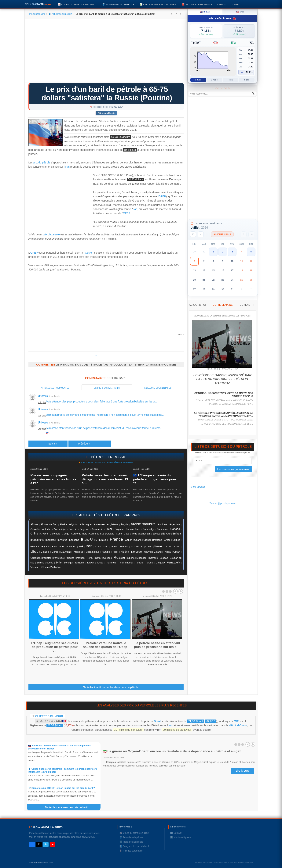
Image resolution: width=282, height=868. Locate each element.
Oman (177, 552)
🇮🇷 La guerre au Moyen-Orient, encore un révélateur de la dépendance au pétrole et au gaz (172, 751)
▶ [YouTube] (53, 844)
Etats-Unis (89, 539)
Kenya (149, 547)
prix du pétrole (42, 163)
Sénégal (68, 563)
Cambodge (149, 529)
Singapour (142, 558)
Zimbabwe (56, 567)
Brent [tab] (205, 12)
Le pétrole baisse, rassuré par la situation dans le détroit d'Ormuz (222, 379)
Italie (105, 547)
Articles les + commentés (55, 388)
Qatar (98, 558)
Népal (168, 552)
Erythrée (63, 540)
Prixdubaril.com (37, 14)
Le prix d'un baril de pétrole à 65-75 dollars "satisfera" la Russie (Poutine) (107, 93)
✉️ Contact (176, 833)
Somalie (153, 558)
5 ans (247, 80)
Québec (107, 558)
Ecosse (156, 534)
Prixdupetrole (96, 356)
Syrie (59, 563)
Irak (81, 546)
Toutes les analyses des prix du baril (68, 807)
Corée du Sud (97, 534)
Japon (114, 547)
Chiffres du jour (49, 716)
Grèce (167, 540)
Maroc (55, 552)
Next (181, 591)
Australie (35, 529)
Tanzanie (80, 563)
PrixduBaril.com (39, 863)
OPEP (162, 196)
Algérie (73, 524)
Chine (34, 533)
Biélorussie (97, 529)
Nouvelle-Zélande (153, 552)
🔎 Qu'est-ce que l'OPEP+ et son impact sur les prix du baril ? (61, 788)
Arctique (163, 524)
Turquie (149, 563)
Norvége (137, 552)
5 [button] (251, 252)
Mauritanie (66, 552)
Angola (124, 524)
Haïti (54, 547)
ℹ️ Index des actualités (131, 842)
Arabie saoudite (143, 524)
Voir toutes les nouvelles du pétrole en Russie (107, 463)
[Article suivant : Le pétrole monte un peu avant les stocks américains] (90, 444)
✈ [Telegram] (46, 844)
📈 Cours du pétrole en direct (77, 4)
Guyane (45, 547)
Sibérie (131, 558)
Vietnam (35, 567)
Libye (34, 552)
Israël (98, 547)
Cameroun (162, 529)
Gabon (129, 540)
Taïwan (90, 563)
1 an (231, 80)
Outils (221, 4)
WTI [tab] (240, 12)
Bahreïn (73, 529)
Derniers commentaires (107, 388)
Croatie (110, 534)
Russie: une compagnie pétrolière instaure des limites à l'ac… (53, 479)
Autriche (47, 529)
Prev (175, 591)
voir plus (42, 402)
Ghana (138, 540)
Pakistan (47, 558)
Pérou (90, 558)
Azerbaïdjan (60, 529)
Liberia (177, 547)
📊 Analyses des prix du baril (158, 4)
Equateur (51, 540)
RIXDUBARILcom (46, 827)
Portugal (81, 558)
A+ (172, 14)
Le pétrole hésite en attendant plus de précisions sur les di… (157, 645)
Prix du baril (198, 487)
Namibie (106, 552)
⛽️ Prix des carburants (197, 4)
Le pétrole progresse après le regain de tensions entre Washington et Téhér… (224, 414)
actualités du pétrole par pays (110, 515)
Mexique (79, 552)
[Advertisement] (106, 52)
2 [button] (223, 252)
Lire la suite (243, 771)
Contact (236, 4)
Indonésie (71, 547)
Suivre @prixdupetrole (223, 503)
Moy (242, 72)
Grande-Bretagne (153, 540)
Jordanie (124, 547)
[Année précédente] (193, 234)
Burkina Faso (133, 529)
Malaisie (45, 552)
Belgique (84, 529)
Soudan (164, 558)
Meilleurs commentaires (158, 388)
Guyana (35, 547)
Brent (157, 721)
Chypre (44, 534)
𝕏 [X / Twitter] (39, 844)
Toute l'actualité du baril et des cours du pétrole (111, 687)
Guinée (176, 540)
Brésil (109, 529)
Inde (61, 547)
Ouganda (36, 558)
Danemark (145, 534)
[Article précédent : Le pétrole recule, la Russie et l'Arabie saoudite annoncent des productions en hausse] (48, 444)
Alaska (63, 524)
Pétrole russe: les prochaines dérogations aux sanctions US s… (105, 479)
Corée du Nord (79, 534)
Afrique (34, 524)
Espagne (74, 540)
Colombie (55, 534)
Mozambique (92, 552)
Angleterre (113, 524)
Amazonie (99, 524)
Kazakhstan (137, 547)
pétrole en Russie (108, 457)
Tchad (100, 563)
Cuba (119, 534)
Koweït (158, 546)
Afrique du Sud (49, 524)
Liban (168, 547)
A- (181, 14)
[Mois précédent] (201, 234)
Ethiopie (104, 540)
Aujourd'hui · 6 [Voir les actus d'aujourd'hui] (222, 234)
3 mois (214, 80)
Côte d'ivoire (131, 534)
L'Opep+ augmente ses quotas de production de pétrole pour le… (55, 647)
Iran (67, 167)
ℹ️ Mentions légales (180, 837)
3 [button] (232, 252)
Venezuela (174, 563)
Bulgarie (119, 529)
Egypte (166, 534)
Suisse (40, 563)
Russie (88, 253)
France (116, 539)
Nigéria (125, 552)
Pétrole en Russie (106, 113)
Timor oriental (126, 563)
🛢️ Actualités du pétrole (118, 4)
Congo (66, 534)
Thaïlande (111, 563)
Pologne (70, 558)
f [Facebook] (32, 844)
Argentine (175, 524)
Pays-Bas (58, 558)
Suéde (50, 563)
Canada (175, 529)
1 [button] (213, 252)
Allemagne (86, 524)
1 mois (198, 80)
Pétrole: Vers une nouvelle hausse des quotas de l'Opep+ (106, 645)
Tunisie (139, 563)
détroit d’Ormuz (238, 725)
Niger (115, 552)
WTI (237, 721)
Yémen (45, 567)
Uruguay (160, 563)
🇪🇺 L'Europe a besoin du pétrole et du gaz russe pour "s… (155, 479)
